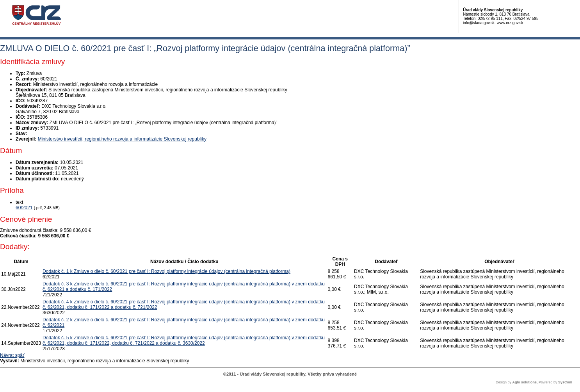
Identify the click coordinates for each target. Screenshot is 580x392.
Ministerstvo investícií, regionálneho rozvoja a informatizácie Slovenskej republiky (122, 139)
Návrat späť (12, 355)
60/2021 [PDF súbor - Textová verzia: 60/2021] (24, 208)
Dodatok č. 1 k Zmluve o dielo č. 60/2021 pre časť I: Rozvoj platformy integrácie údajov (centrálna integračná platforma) (166, 271)
